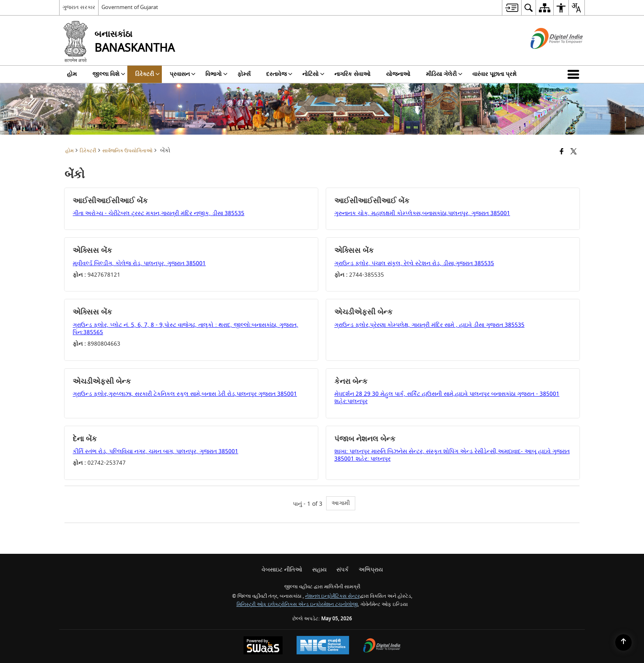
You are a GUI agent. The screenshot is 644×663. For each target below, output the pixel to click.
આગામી (341, 503)
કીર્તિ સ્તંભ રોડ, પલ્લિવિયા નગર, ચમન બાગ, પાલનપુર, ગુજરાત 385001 (155, 451)
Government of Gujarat (130, 7)
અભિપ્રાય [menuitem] (371, 570)
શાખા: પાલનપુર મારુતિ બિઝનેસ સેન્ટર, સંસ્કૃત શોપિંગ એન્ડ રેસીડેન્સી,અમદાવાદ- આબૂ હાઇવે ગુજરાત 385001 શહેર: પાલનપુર (452, 455)
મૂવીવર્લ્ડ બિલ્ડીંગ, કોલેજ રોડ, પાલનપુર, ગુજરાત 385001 (139, 263)
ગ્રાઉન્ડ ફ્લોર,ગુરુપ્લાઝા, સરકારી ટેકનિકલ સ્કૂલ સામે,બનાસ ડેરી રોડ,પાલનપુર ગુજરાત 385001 (185, 394)
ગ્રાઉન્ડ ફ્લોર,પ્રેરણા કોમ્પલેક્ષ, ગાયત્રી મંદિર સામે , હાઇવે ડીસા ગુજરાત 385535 (429, 325)
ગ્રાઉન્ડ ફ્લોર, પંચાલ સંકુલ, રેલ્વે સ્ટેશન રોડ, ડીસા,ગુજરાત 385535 (414, 263)
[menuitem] (512, 8)
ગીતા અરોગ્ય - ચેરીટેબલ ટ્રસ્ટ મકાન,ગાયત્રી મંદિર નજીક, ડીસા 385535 (159, 213)
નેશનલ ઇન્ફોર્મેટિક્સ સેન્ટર (332, 596)
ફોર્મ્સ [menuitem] (244, 74)
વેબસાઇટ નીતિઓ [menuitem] (282, 570)
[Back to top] (623, 642)
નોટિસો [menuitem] (313, 74)
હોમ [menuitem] (72, 74)
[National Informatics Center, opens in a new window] (323, 646)
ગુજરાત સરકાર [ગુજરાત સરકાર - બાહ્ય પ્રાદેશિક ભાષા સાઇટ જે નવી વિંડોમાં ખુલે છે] (79, 7)
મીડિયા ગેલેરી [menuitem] (444, 74)
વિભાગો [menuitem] (216, 74)
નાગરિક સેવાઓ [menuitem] (352, 74)
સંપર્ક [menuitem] (343, 570)
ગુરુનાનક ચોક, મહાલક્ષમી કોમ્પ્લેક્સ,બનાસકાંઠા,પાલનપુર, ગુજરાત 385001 (422, 213)
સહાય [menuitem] (319, 570)
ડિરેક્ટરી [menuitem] (147, 74)
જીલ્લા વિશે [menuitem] (109, 74)
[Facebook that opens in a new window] (562, 152)
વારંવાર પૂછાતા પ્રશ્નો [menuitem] (494, 74)
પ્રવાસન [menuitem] (183, 74)
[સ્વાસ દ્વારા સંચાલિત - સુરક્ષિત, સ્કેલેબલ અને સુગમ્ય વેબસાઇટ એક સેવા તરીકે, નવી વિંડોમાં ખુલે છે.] (263, 646)
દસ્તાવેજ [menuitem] (279, 74)
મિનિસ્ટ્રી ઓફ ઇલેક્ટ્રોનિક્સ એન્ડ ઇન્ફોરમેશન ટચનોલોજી (297, 604)
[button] (575, 74)
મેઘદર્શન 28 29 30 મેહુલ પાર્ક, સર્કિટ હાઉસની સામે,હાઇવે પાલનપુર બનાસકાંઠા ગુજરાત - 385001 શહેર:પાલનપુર (447, 398)
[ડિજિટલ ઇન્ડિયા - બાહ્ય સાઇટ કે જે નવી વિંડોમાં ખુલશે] (546, 56)
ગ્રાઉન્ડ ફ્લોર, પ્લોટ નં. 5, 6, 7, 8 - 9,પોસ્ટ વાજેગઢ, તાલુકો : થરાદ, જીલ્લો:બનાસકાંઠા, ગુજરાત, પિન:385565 (185, 329)
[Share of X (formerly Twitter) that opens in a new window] (574, 152)
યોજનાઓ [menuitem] (398, 74)
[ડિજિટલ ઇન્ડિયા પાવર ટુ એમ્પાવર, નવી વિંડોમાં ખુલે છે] (382, 646)
